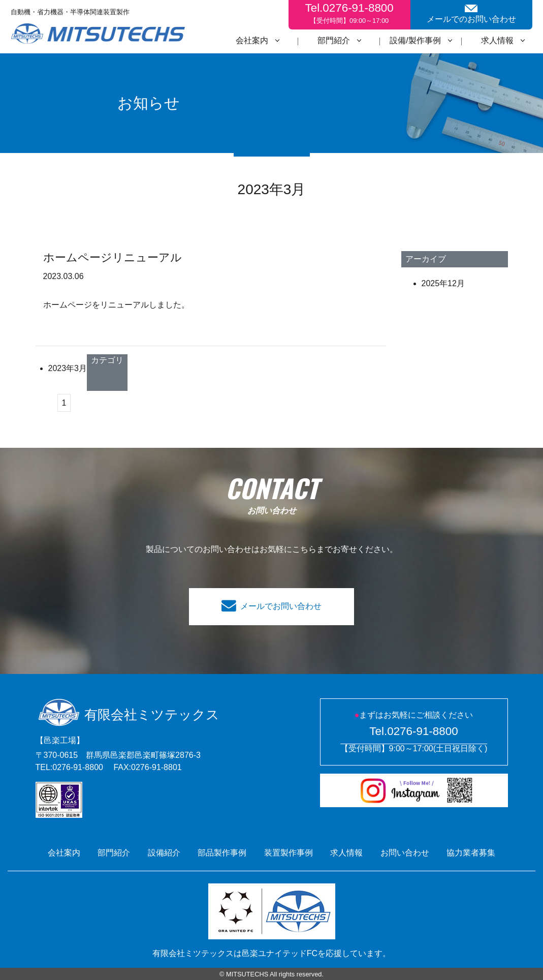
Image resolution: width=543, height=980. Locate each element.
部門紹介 (334, 40)
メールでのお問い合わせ (471, 14)
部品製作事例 (222, 853)
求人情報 (497, 40)
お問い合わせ (405, 853)
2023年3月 (68, 368)
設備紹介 (164, 853)
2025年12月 (443, 283)
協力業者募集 (471, 853)
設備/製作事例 (415, 40)
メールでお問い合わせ (281, 606)
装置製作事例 (289, 853)
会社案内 (252, 40)
